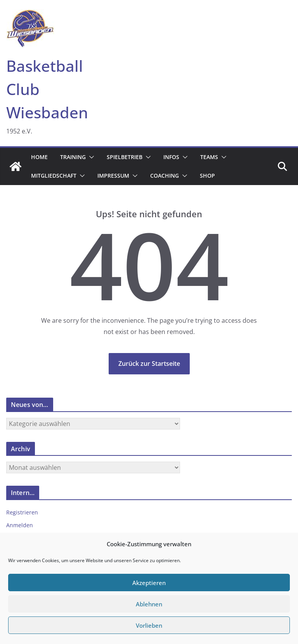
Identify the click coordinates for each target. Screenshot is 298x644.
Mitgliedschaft (54, 176)
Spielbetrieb (125, 157)
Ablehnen (149, 604)
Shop (207, 176)
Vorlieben (149, 625)
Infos (171, 157)
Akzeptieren (149, 583)
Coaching (165, 176)
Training (73, 157)
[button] (90, 157)
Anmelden (20, 525)
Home (39, 157)
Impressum (113, 176)
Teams (209, 157)
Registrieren (22, 512)
